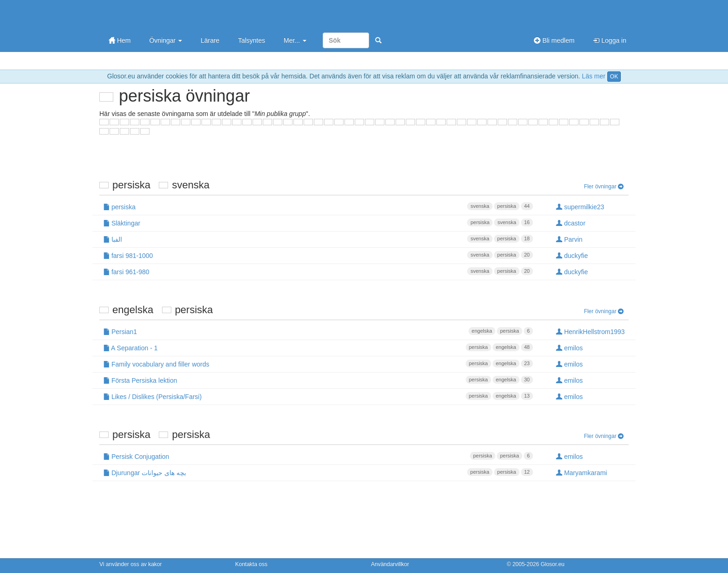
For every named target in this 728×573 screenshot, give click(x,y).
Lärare (210, 40)
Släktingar (318, 223)
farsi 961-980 (318, 271)
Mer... (295, 40)
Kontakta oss (251, 564)
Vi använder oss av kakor (131, 564)
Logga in (610, 40)
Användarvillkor (390, 564)
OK (614, 77)
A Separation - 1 (318, 348)
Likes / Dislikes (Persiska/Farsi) (318, 396)
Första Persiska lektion (318, 380)
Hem (120, 40)
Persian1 (318, 331)
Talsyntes (252, 40)
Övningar (166, 40)
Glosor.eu (552, 564)
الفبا (318, 239)
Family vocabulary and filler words (318, 364)
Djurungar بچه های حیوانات (318, 472)
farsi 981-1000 (318, 255)
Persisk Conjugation (318, 456)
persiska (318, 206)
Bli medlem (554, 40)
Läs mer (594, 76)
